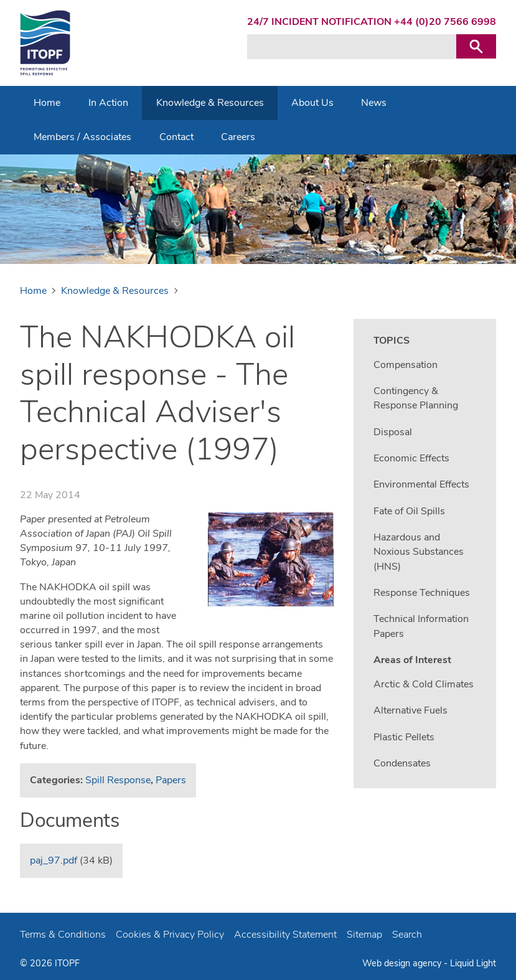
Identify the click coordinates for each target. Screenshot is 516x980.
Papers (171, 780)
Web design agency (403, 963)
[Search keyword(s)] (352, 47)
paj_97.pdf (54, 860)
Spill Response (118, 780)
